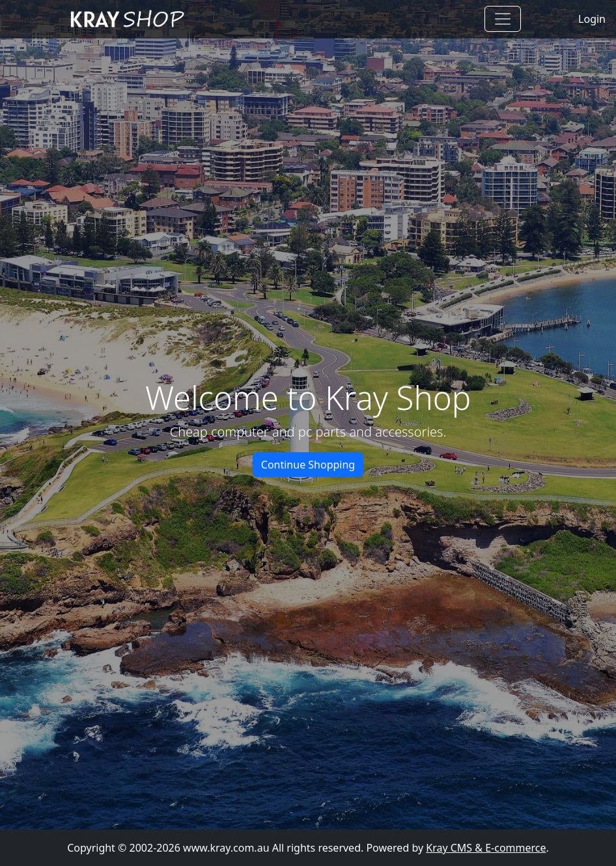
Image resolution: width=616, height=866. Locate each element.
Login (592, 19)
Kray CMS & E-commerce (486, 848)
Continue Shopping (308, 465)
